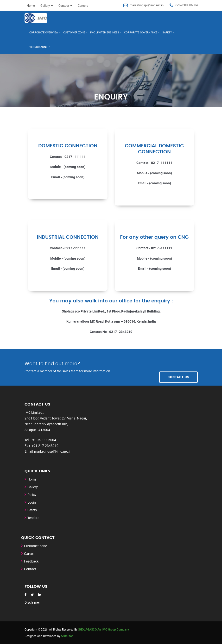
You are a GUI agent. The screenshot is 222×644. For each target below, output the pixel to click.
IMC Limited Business (105, 32)
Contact (65, 6)
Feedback (31, 561)
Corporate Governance (141, 32)
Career (29, 553)
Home (31, 6)
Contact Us (178, 367)
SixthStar (67, 636)
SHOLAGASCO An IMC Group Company (104, 629)
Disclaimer (32, 602)
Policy (32, 495)
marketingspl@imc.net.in (147, 5)
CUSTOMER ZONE (74, 32)
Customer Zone (35, 546)
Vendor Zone (38, 47)
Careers (83, 6)
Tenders (33, 518)
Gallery (47, 6)
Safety (167, 32)
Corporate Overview (44, 32)
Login (32, 502)
